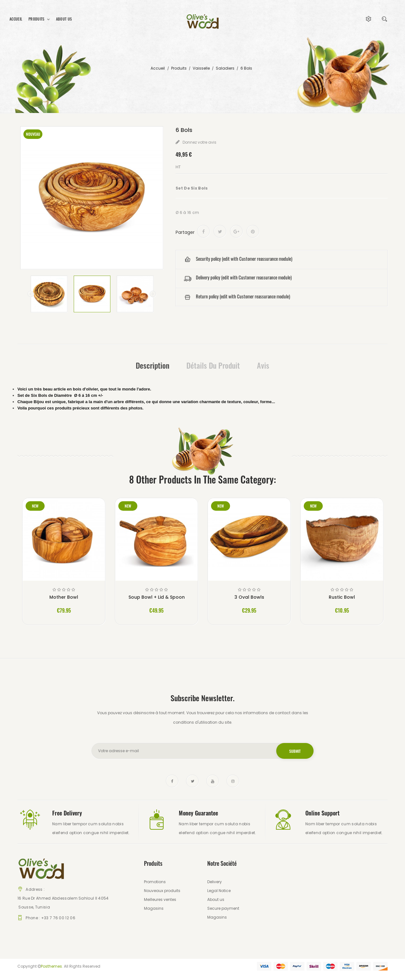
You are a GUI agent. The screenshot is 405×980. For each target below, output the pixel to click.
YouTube (213, 781)
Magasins (154, 908)
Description (153, 365)
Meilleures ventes (160, 899)
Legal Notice (219, 891)
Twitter (192, 781)
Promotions (155, 882)
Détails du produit (213, 365)
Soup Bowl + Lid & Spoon (157, 597)
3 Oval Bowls (249, 597)
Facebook (172, 781)
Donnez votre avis (199, 142)
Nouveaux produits (162, 891)
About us (216, 899)
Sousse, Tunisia (34, 907)
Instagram (233, 781)
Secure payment (223, 908)
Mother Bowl (64, 597)
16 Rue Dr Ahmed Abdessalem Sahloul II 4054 (63, 898)
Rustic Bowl (342, 597)
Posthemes (51, 966)
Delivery (215, 882)
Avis (263, 365)
